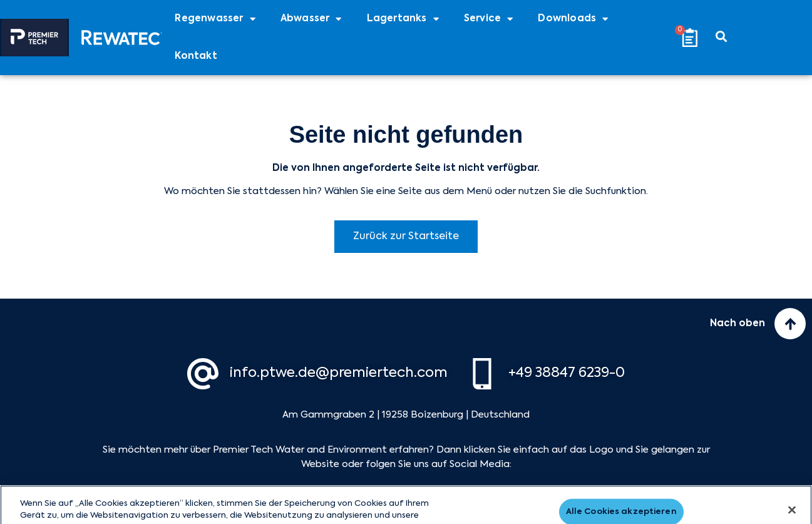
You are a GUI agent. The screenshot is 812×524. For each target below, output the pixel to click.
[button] (722, 36)
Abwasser (311, 19)
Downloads (573, 19)
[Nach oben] (790, 324)
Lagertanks (403, 19)
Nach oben (737, 323)
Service (489, 19)
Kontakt (196, 56)
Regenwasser (215, 19)
